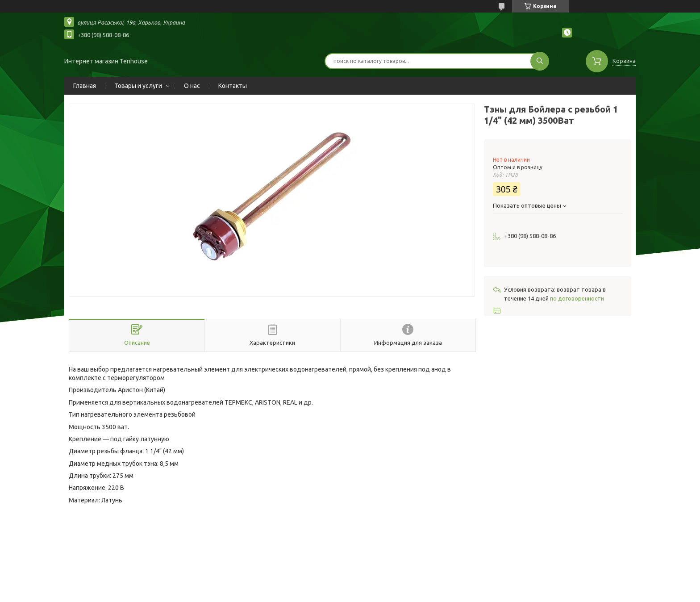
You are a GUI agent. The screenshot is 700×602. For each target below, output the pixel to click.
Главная (85, 86)
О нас (192, 86)
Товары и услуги (138, 86)
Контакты (233, 86)
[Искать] (540, 61)
